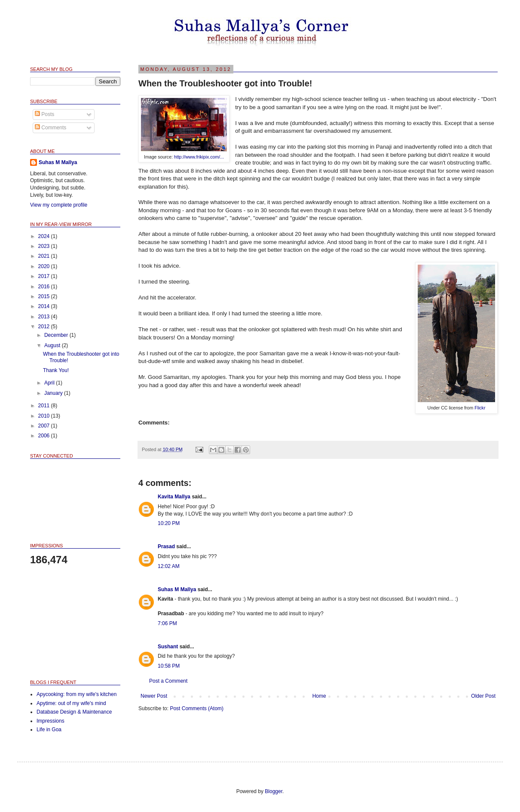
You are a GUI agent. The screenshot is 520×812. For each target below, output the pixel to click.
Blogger (274, 791)
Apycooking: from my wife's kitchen (76, 694)
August (53, 345)
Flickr (480, 408)
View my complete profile (59, 205)
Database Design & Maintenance (74, 712)
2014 (45, 306)
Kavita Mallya (174, 497)
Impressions (50, 721)
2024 (45, 236)
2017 (45, 276)
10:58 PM (169, 666)
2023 (45, 246)
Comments (50, 128)
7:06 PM (167, 623)
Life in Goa (49, 730)
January (54, 393)
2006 (45, 436)
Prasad (166, 546)
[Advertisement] (73, 622)
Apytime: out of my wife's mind (71, 703)
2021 (45, 256)
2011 (45, 406)
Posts (44, 114)
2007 (45, 426)
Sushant (168, 647)
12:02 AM (169, 566)
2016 (45, 287)
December (57, 335)
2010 (45, 416)
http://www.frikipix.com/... (199, 157)
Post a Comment (168, 681)
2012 (45, 327)
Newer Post (154, 696)
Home (319, 696)
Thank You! (56, 370)
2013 (45, 317)
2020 (45, 266)
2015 (45, 296)
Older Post (483, 696)
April (50, 383)
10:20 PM (169, 523)
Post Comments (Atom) (197, 708)
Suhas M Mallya (177, 589)
